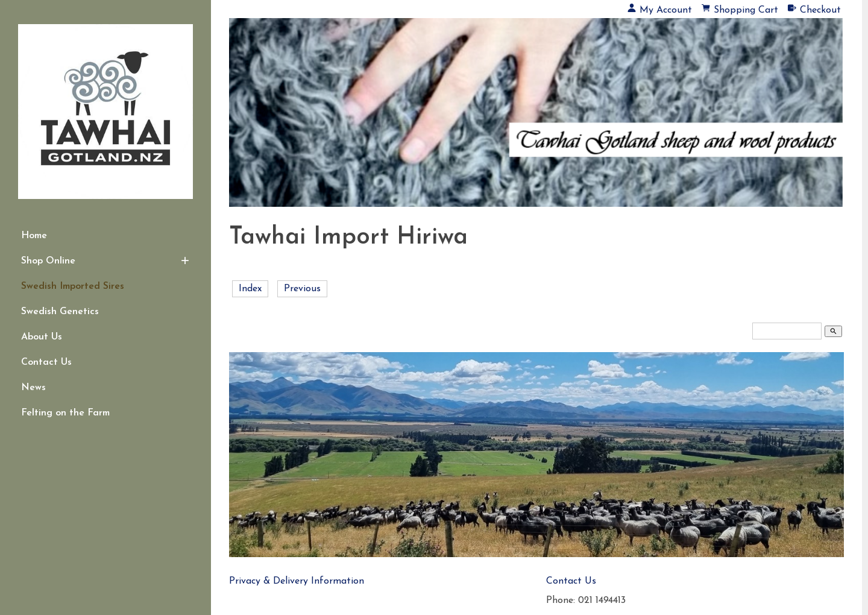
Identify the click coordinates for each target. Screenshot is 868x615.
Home (34, 236)
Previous (302, 289)
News (33, 388)
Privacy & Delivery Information (297, 581)
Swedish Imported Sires (73, 286)
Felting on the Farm (65, 413)
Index (250, 289)
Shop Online (48, 261)
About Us (42, 337)
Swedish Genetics (60, 312)
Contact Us (46, 362)
